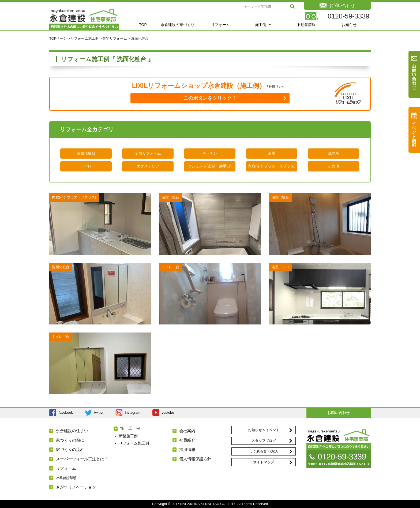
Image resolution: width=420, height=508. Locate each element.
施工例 (263, 25)
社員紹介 (187, 440)
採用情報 (187, 449)
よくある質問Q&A (263, 451)
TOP (143, 25)
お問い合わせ (339, 413)
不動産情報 (306, 25)
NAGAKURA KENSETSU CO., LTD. (208, 504)
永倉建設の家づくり (178, 25)
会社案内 (187, 431)
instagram (132, 412)
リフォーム (220, 25)
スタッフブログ (264, 441)
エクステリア (148, 166)
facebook (66, 412)
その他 (333, 166)
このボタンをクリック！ (210, 98)
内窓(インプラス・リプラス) (271, 166)
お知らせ (349, 25)
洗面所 (333, 153)
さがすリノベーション (76, 487)
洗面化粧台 (86, 153)
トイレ (86, 166)
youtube (168, 412)
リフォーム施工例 (134, 443)
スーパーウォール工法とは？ (82, 459)
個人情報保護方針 (195, 459)
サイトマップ (264, 462)
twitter (99, 412)
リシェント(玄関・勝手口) (210, 166)
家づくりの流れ (70, 449)
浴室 (272, 153)
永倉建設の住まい (72, 431)
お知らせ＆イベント (264, 430)
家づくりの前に (70, 440)
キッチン (210, 153)
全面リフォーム (148, 153)
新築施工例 (128, 436)
